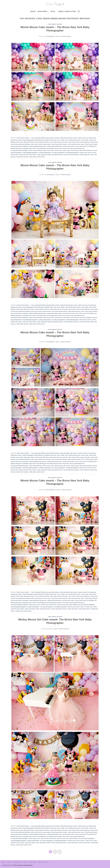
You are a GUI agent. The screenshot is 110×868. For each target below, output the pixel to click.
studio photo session (22, 157)
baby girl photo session (53, 138)
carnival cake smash (68, 146)
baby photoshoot (39, 140)
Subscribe (32, 862)
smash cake (14, 155)
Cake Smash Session (55, 24)
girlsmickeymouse (79, 148)
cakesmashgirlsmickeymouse (38, 146)
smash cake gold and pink (55, 155)
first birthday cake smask (29, 148)
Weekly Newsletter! (67, 11)
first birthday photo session (54, 148)
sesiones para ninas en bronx (88, 153)
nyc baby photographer (58, 153)
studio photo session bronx (37, 157)
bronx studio (61, 140)
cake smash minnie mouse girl (59, 142)
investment (43, 11)
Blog (54, 11)
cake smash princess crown (76, 144)
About (33, 11)
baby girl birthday (40, 138)
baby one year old (84, 138)
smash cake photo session (71, 155)
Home (4, 862)
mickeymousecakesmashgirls (19, 150)
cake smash (85, 140)
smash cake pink (84, 155)
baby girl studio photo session (69, 138)
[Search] (79, 11)
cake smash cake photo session (25, 142)
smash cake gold (42, 155)
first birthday (90, 146)
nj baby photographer (45, 153)
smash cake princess (84, 609)
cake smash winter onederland (20, 146)
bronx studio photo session (73, 140)
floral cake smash (68, 148)
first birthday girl (41, 148)
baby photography (28, 140)
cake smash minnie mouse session (41, 144)
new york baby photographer (86, 605)
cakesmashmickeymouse (54, 146)
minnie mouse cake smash (62, 150)
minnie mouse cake (48, 150)
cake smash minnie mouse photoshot (79, 142)
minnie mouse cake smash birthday (81, 150)
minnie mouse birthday (35, 150)
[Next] (60, 852)
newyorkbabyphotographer (30, 153)
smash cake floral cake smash (27, 155)
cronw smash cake (81, 146)
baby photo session (16, 140)
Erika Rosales (66, 36)
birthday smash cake (50, 140)
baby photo (93, 138)
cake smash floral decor (42, 142)
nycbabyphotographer (72, 153)
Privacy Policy (43, 862)
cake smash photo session (60, 144)
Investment (17, 862)
